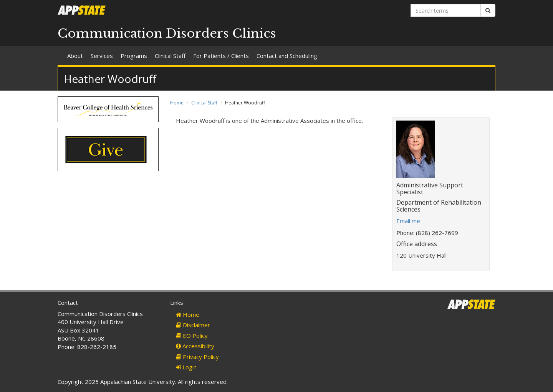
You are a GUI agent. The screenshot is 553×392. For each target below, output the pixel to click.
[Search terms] (446, 10)
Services (102, 56)
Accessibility (195, 346)
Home (177, 103)
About (75, 56)
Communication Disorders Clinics (167, 33)
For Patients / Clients (221, 56)
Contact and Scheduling (287, 56)
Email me (408, 221)
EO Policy (192, 336)
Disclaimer (193, 325)
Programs (134, 56)
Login (186, 367)
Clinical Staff (170, 56)
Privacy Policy (197, 357)
